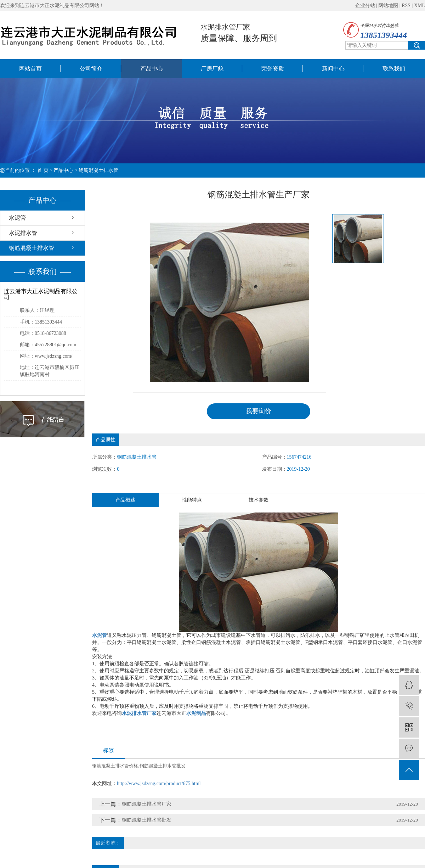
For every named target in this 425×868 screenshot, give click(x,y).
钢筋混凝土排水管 (98, 170)
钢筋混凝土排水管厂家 (147, 804)
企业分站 (365, 5)
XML (420, 5)
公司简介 (91, 69)
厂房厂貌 (212, 69)
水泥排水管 (23, 233)
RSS (406, 5)
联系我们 (394, 69)
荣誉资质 (273, 69)
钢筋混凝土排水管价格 (115, 766)
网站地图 (388, 5)
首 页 (43, 170)
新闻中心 (333, 69)
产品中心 (152, 69)
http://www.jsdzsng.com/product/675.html (159, 783)
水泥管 (17, 218)
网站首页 (30, 69)
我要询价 (259, 411)
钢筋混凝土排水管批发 (163, 766)
